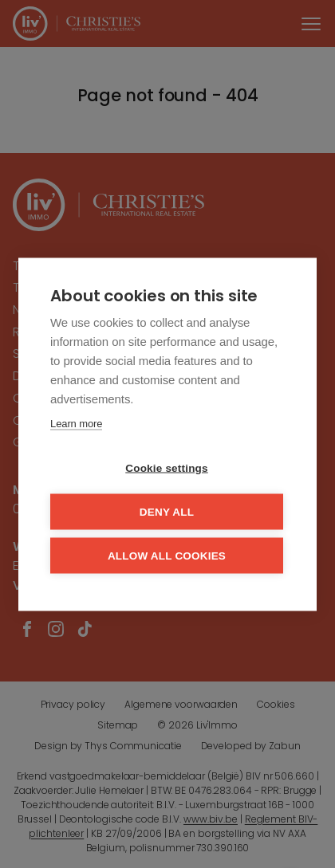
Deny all (167, 511)
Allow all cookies (167, 555)
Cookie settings (167, 467)
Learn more (76, 423)
